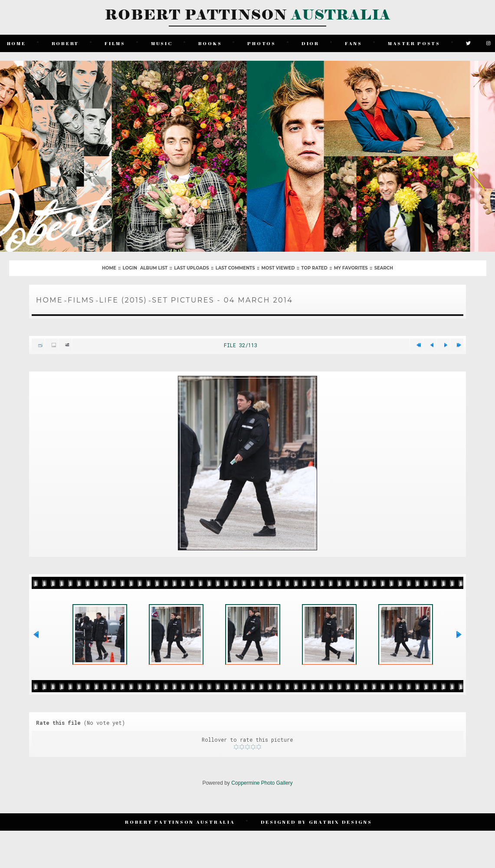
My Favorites (351, 268)
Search (384, 268)
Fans (354, 43)
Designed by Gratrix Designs (316, 822)
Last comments (235, 268)
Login (130, 268)
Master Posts (414, 43)
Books (210, 43)
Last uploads (192, 268)
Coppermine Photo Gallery (262, 783)
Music (162, 43)
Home (16, 43)
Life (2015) (123, 300)
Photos (262, 43)
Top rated (314, 268)
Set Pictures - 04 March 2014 (222, 300)
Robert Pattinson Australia (180, 822)
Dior (310, 43)
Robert (66, 43)
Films (115, 43)
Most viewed (278, 268)
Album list (154, 268)
